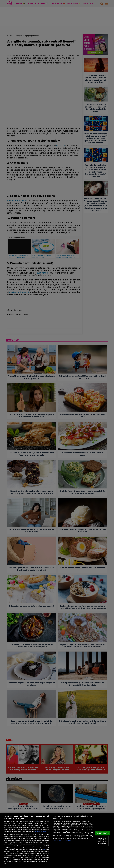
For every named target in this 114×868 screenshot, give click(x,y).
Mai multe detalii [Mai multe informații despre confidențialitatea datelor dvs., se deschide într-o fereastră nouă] (41, 831)
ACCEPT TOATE (102, 833)
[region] (57, 840)
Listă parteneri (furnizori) (62, 841)
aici (44, 850)
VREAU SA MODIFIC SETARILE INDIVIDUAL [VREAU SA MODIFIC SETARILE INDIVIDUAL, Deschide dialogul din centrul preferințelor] (102, 841)
